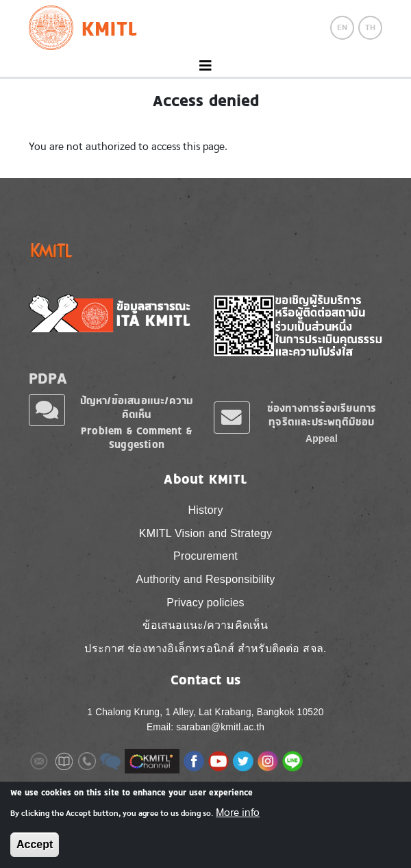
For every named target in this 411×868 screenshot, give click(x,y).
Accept (35, 844)
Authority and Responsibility (205, 579)
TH (370, 27)
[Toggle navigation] (206, 66)
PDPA (48, 378)
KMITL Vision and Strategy (206, 533)
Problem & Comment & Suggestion (137, 437)
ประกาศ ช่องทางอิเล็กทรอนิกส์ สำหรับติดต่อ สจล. (205, 648)
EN (342, 27)
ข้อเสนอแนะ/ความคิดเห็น (205, 625)
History (205, 510)
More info (238, 813)
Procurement (206, 556)
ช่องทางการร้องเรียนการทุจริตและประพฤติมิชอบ (322, 415)
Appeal (322, 439)
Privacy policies (205, 603)
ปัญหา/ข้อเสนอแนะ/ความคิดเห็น (137, 407)
